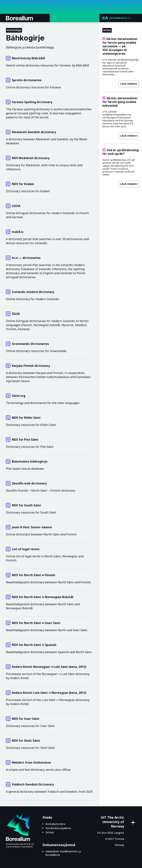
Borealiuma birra (55, 824)
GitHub (50, 832)
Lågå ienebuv (129, 84)
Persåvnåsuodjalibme (58, 828)
